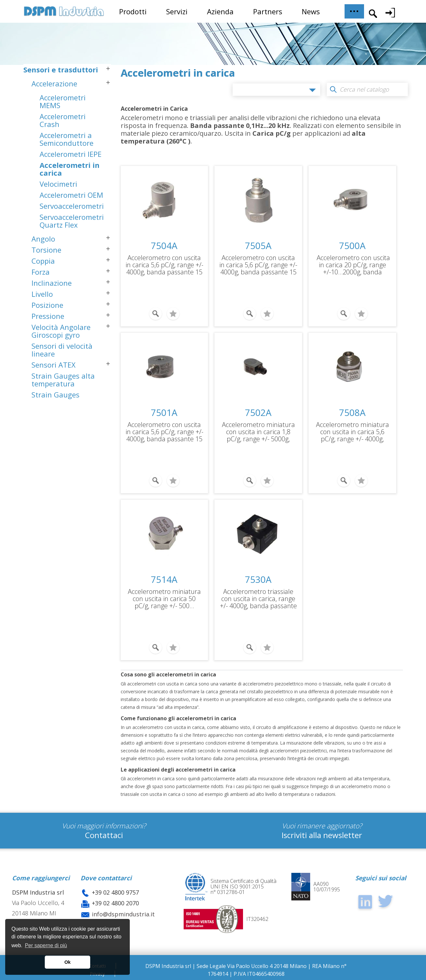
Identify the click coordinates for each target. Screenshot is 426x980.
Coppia (43, 262)
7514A (164, 579)
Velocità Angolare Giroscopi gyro (61, 333)
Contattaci (104, 835)
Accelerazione (54, 85)
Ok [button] (67, 962)
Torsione (46, 251)
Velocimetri (58, 185)
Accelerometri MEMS (63, 103)
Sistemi (37, 418)
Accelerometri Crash (63, 122)
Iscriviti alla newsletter (322, 835)
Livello (42, 295)
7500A (352, 245)
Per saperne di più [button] (46, 945)
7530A (258, 579)
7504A (164, 245)
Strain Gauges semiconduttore (58, 400)
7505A (258, 245)
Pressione (48, 318)
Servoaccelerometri (72, 207)
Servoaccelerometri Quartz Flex (72, 222)
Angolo (43, 240)
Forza (41, 273)
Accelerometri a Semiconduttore (67, 141)
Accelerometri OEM (71, 196)
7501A (164, 412)
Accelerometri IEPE (71, 156)
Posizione (47, 307)
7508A (352, 412)
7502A (258, 412)
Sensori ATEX (54, 366)
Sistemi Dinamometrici (65, 429)
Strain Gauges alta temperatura (63, 381)
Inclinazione (52, 284)
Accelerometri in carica (70, 170)
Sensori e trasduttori (61, 71)
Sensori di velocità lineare (62, 351)
